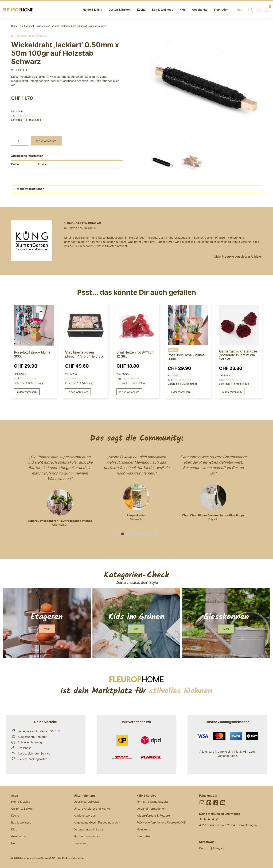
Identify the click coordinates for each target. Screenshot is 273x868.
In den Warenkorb (46, 141)
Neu (14, 843)
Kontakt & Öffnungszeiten (153, 802)
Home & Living (21, 802)
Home (14, 26)
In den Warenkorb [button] (27, 392)
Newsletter (144, 836)
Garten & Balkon (22, 809)
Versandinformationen (151, 809)
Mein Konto (144, 829)
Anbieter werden (85, 816)
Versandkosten (26, 115)
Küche (15, 816)
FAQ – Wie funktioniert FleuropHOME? (161, 822)
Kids (14, 829)
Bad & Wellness (21, 822)
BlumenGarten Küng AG (29, 36)
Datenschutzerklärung (88, 829)
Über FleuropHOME (87, 802)
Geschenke (18, 836)
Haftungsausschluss (87, 836)
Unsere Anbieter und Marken (93, 809)
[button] (118, 534)
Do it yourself (27, 26)
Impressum (81, 843)
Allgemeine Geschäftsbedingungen (97, 822)
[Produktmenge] (19, 141)
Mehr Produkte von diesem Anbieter (238, 257)
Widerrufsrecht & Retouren (154, 816)
